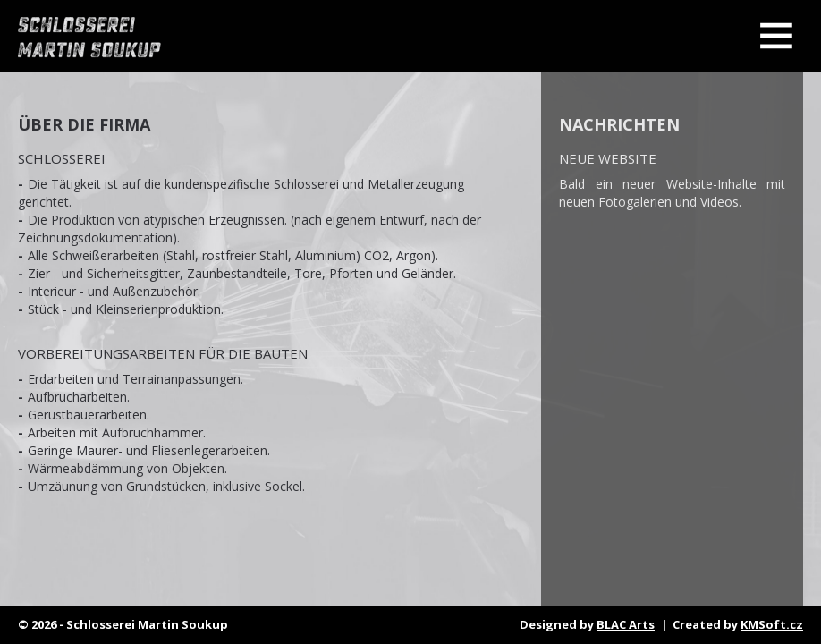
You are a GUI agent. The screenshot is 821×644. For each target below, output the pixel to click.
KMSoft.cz (772, 624)
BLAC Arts (626, 624)
